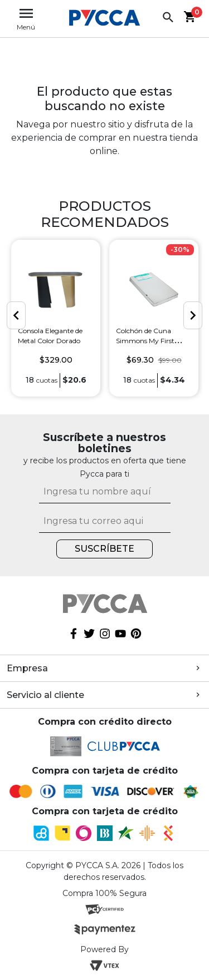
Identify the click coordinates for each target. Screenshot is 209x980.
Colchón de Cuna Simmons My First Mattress (145, 340)
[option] (56, 318)
